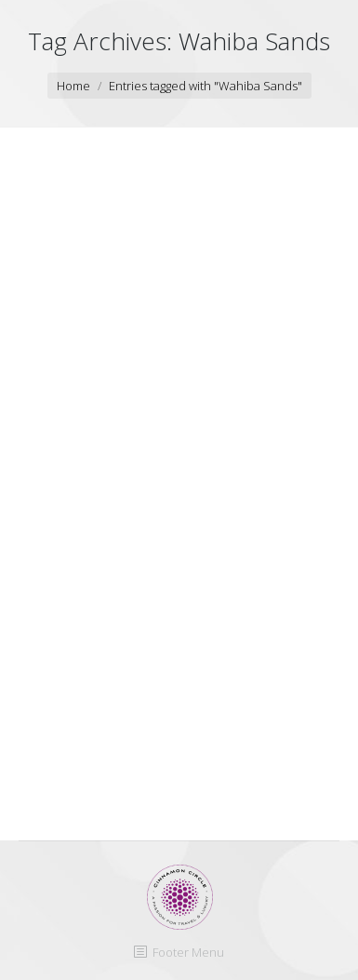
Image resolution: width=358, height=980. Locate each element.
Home (73, 86)
